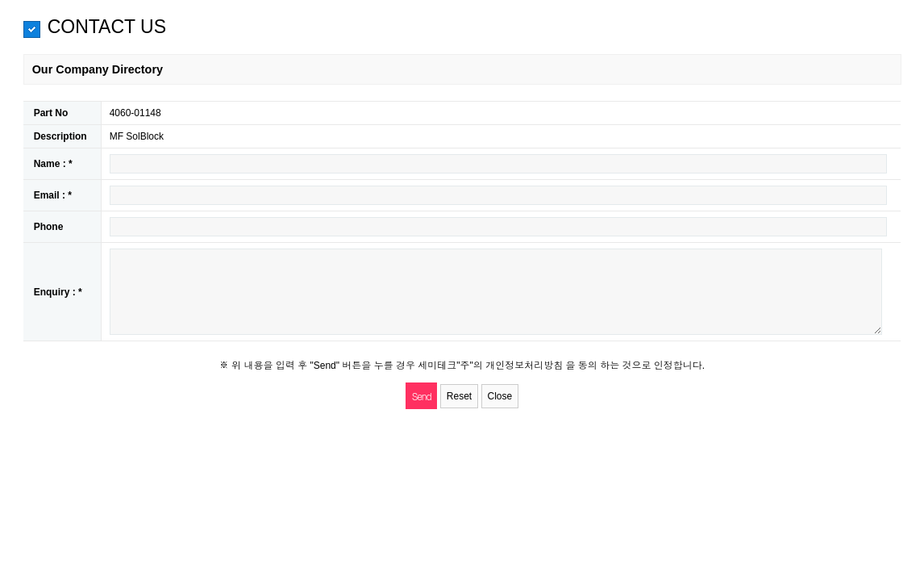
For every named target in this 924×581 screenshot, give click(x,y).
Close (500, 396)
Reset (459, 396)
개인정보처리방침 (525, 366)
